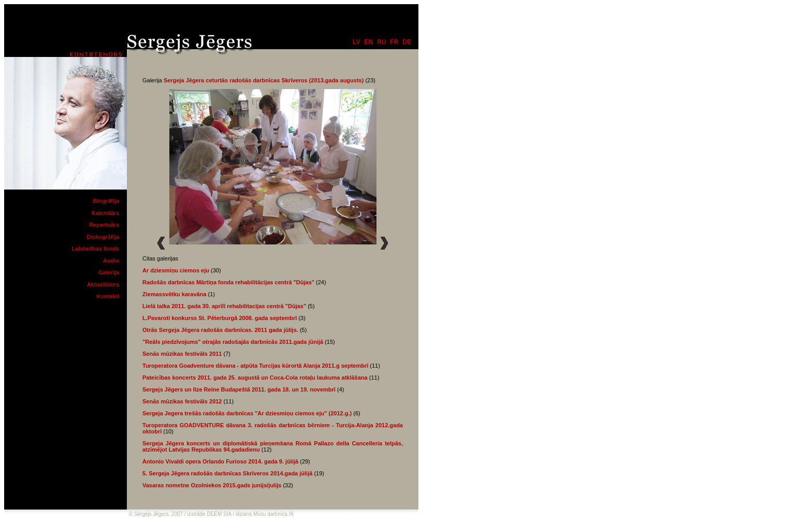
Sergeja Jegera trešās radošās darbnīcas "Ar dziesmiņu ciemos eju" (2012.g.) (247, 413)
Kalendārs (105, 213)
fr (394, 42)
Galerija (109, 272)
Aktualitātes (103, 284)
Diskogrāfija (103, 237)
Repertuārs (104, 225)
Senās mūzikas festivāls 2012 (182, 401)
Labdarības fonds (95, 249)
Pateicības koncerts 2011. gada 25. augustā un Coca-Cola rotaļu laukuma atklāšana (255, 378)
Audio (111, 260)
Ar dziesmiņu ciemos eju (176, 270)
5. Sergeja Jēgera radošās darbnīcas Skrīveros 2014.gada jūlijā (227, 473)
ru (381, 42)
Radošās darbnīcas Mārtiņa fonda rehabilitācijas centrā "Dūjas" (229, 282)
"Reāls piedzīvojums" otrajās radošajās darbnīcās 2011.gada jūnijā (233, 342)
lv (356, 42)
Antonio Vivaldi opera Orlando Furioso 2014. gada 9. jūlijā (220, 461)
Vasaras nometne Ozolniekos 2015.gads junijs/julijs (212, 485)
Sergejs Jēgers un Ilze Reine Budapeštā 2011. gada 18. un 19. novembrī (239, 389)
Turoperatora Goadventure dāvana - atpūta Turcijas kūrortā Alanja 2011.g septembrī (255, 366)
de (407, 42)
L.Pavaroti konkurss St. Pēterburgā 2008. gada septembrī (220, 318)
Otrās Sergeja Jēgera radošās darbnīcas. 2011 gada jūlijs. (220, 330)
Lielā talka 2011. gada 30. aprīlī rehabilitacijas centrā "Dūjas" (224, 306)
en (368, 42)
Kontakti (108, 296)
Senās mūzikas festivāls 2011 (182, 354)
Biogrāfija (106, 201)
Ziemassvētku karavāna (175, 294)
